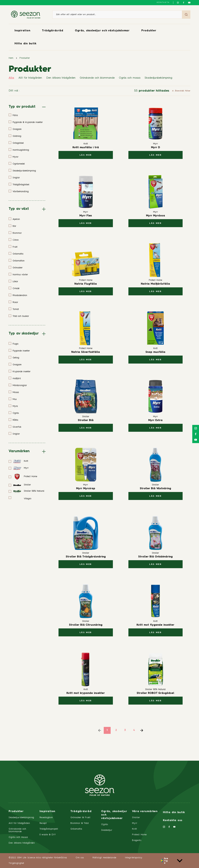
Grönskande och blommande (97, 78)
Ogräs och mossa (130, 78)
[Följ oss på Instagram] (178, 3)
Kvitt (134, 829)
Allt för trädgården (30, 78)
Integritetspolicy (134, 858)
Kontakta (163, 2)
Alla (11, 78)
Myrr (135, 823)
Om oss (80, 858)
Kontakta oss (173, 820)
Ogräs (105, 824)
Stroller (136, 818)
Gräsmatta (76, 829)
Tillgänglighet (16, 863)
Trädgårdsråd (53, 31)
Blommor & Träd (80, 823)
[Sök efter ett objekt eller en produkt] (117, 15)
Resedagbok (46, 818)
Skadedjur (107, 830)
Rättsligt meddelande (104, 858)
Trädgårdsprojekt (49, 829)
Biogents (137, 840)
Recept (43, 823)
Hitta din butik (25, 44)
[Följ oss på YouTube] (189, 3)
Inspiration (22, 31)
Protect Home (139, 835)
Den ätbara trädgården (61, 78)
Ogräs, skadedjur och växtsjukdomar (102, 31)
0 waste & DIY (48, 835)
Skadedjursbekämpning (158, 78)
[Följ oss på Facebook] (184, 3)
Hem (11, 58)
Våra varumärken (145, 811)
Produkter (149, 31)
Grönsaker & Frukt (80, 818)
